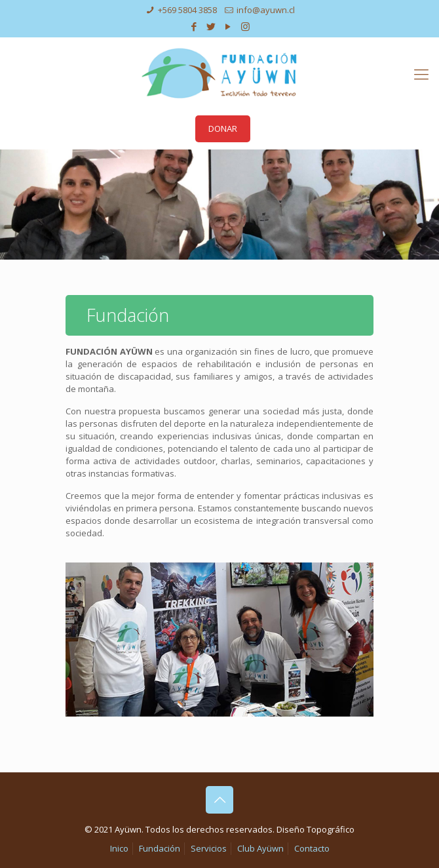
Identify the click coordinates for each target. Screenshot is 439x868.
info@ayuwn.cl (266, 10)
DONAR (223, 128)
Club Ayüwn (260, 848)
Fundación (160, 848)
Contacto (312, 848)
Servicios (209, 848)
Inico (119, 848)
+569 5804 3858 (187, 10)
